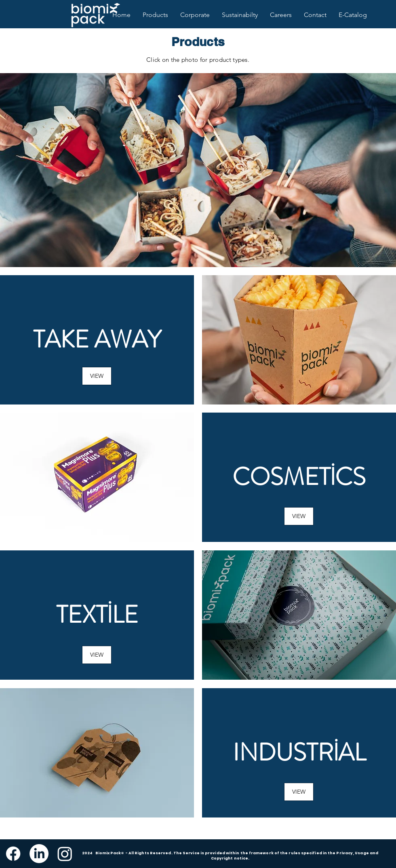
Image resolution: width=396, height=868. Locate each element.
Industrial (299, 752)
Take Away (97, 339)
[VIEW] (97, 376)
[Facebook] (13, 854)
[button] (299, 516)
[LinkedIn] (39, 854)
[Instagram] (65, 854)
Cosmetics (299, 477)
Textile (97, 615)
